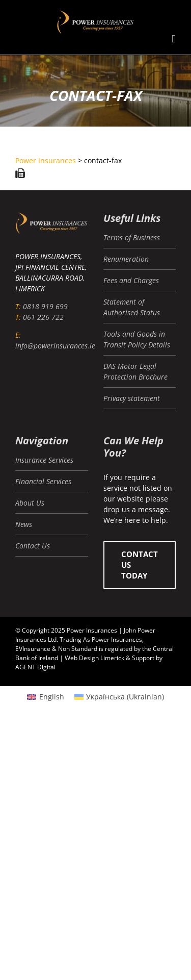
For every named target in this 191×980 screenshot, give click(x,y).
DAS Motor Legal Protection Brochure (135, 371)
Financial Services (43, 481)
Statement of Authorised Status (132, 307)
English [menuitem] (52, 697)
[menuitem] (46, 697)
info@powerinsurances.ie (55, 346)
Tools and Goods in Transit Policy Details (137, 339)
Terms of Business (132, 237)
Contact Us (33, 546)
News (24, 524)
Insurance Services (44, 460)
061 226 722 (43, 317)
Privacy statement (132, 398)
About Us (30, 503)
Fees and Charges (131, 280)
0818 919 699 (45, 306)
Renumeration (126, 259)
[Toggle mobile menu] (174, 39)
